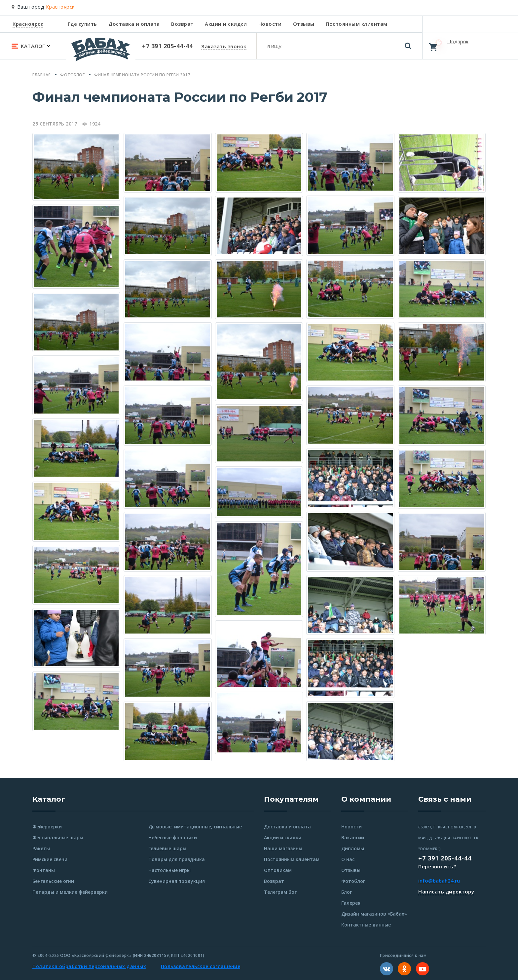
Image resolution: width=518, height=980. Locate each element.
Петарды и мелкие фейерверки (70, 892)
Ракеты (41, 848)
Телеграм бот (281, 892)
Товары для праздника (177, 859)
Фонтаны (44, 870)
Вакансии (353, 837)
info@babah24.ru (439, 881)
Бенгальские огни (53, 881)
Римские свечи (50, 859)
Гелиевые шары (167, 848)
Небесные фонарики (173, 837)
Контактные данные (366, 925)
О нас (348, 859)
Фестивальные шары (58, 837)
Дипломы (353, 848)
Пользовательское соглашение (201, 966)
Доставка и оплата (134, 24)
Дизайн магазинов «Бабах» (374, 914)
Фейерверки (47, 827)
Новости (270, 24)
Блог (347, 892)
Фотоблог (353, 881)
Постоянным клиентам (357, 24)
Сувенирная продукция (177, 881)
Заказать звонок (224, 46)
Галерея (351, 903)
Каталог (49, 799)
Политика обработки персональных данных (89, 966)
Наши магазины (283, 848)
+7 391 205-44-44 (445, 858)
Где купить (82, 24)
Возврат (182, 24)
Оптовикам (278, 870)
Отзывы (304, 24)
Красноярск (28, 24)
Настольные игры (169, 870)
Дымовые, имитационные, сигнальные (195, 827)
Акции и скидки (226, 24)
